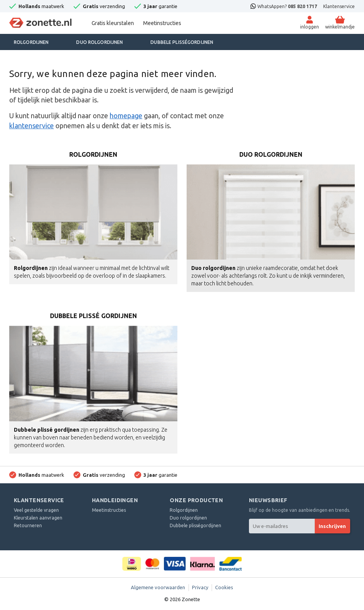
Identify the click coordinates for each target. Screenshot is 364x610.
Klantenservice (339, 6)
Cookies (224, 587)
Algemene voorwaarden (158, 587)
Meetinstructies (162, 23)
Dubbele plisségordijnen (182, 42)
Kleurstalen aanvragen (38, 518)
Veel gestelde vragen (36, 510)
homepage (126, 116)
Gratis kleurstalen (113, 23)
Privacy (200, 587)
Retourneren (28, 525)
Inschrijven (332, 526)
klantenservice (32, 126)
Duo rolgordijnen (99, 42)
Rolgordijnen (31, 42)
